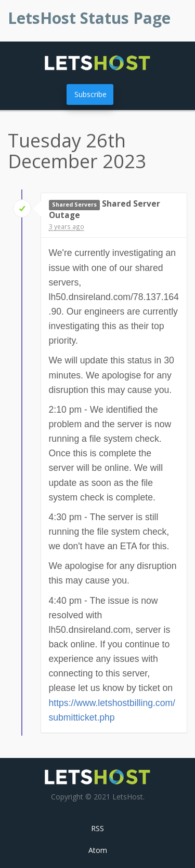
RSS (97, 828)
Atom (98, 850)
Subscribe (90, 94)
